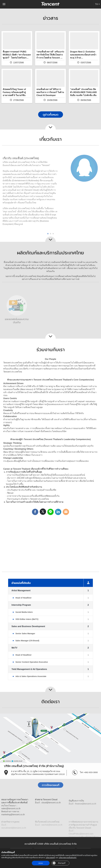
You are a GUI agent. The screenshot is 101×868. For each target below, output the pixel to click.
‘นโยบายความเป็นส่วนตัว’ (68, 858)
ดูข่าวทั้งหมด (51, 115)
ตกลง (41, 863)
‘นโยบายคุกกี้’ (50, 858)
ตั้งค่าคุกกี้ (62, 863)
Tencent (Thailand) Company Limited (50, 4)
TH (96, 4)
